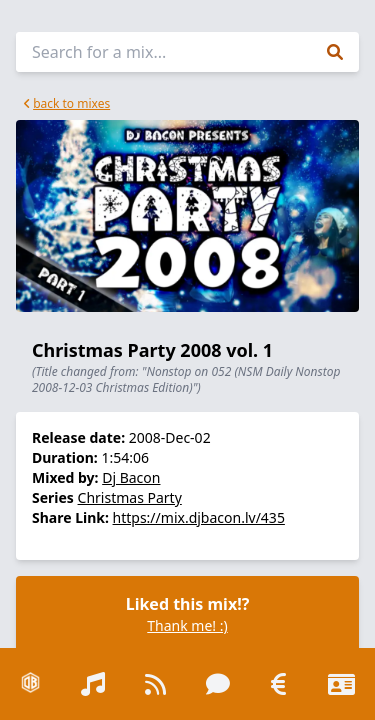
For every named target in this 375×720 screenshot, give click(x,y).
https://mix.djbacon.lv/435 (199, 517)
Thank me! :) (187, 625)
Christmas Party (130, 497)
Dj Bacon (131, 477)
